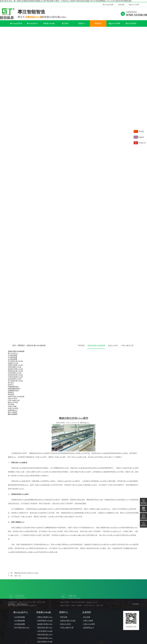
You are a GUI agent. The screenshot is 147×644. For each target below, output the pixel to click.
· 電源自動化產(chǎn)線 (44, 633)
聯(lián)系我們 (131, 28)
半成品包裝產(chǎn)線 (15, 382)
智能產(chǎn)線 (49, 28)
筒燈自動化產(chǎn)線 (15, 380)
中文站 (141, 131)
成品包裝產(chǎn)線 (15, 384)
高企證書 (11, 409)
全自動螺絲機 (12, 362)
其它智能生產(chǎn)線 (15, 366)
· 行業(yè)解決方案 (66, 633)
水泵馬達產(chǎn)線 (15, 378)
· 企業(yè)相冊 (88, 626)
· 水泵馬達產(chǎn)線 (44, 636)
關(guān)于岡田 (134, 5)
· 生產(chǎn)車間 (89, 629)
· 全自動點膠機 (19, 629)
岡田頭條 (81, 351)
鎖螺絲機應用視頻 (14, 394)
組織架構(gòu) (13, 415)
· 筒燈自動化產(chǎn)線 (44, 640)
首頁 (14, 350)
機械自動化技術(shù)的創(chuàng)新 (26, 578)
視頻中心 (82, 28)
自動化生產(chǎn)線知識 (36, 350)
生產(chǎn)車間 (13, 413)
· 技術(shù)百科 (65, 629)
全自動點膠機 (12, 364)
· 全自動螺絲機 (19, 626)
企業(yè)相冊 (12, 411)
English (141, 137)
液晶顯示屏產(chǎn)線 (15, 374)
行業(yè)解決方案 (127, 351)
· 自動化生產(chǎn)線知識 (67, 626)
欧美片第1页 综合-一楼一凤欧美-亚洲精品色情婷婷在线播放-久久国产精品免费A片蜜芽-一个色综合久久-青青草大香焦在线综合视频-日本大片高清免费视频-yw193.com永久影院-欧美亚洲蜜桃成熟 (66, 1)
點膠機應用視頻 (13, 396)
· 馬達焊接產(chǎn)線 (44, 626)
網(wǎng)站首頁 (16, 28)
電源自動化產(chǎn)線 (15, 376)
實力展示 (65, 28)
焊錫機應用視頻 (13, 392)
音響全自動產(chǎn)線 (15, 370)
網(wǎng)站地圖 (108, 5)
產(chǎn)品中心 (33, 28)
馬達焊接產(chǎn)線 (15, 372)
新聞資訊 (98, 28)
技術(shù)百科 (113, 351)
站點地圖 (121, 5)
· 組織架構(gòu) (88, 633)
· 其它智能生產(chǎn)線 (21, 633)
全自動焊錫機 (12, 360)
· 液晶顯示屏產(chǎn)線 (44, 630)
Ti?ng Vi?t (142, 143)
